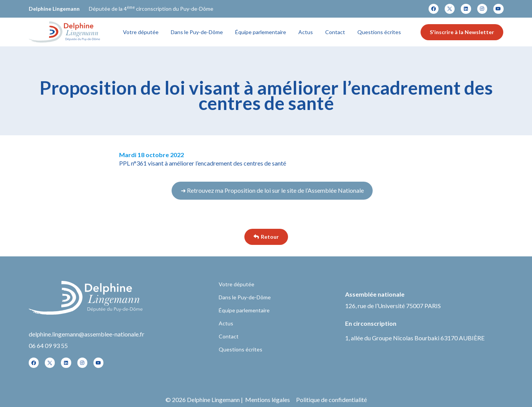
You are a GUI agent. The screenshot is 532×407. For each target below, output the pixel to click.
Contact (335, 32)
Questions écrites (379, 32)
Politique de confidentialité (331, 400)
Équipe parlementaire (261, 32)
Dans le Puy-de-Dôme (197, 32)
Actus (306, 32)
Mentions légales (268, 400)
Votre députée (141, 32)
